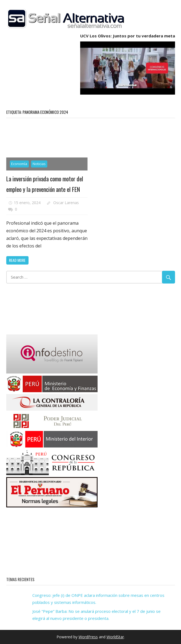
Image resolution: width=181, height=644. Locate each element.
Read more (17, 260)
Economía (19, 164)
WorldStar (115, 637)
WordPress (88, 637)
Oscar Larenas (66, 203)
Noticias (39, 164)
